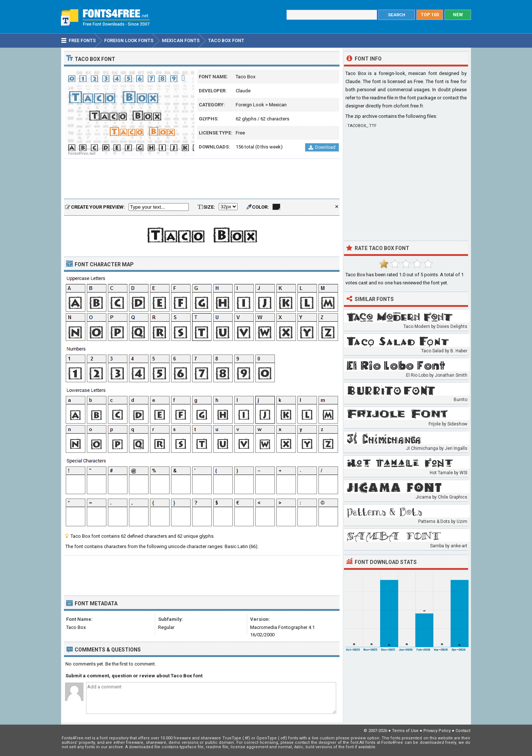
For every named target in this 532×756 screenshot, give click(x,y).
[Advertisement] (202, 179)
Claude (243, 91)
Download (322, 147)
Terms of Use (405, 731)
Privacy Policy (437, 731)
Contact (463, 731)
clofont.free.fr (408, 106)
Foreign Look (250, 105)
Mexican (278, 105)
